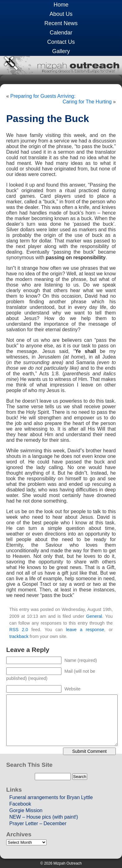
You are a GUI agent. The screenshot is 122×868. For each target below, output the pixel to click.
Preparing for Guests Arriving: (43, 96)
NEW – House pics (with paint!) (44, 817)
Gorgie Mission (26, 810)
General (94, 616)
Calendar (61, 33)
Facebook (20, 804)
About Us (61, 14)
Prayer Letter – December (38, 823)
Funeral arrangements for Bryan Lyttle (51, 797)
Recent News (61, 23)
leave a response (85, 630)
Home (61, 5)
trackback (19, 636)
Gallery (61, 51)
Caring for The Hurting (87, 102)
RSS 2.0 (19, 630)
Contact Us (61, 42)
